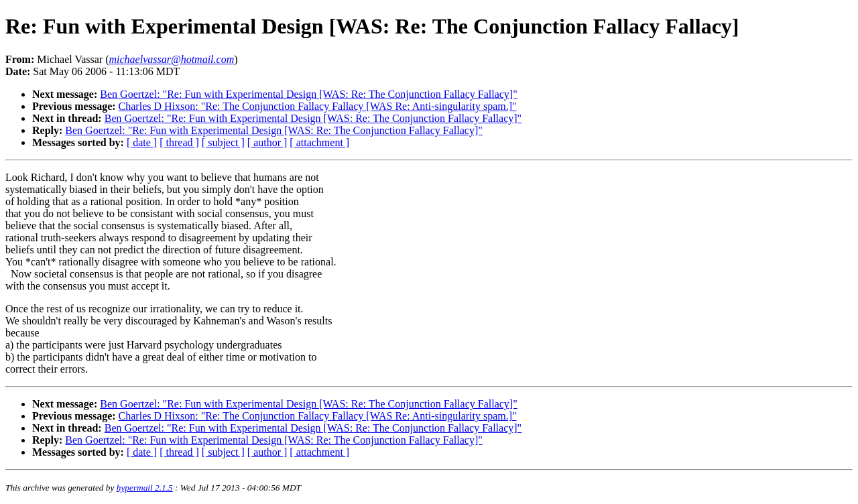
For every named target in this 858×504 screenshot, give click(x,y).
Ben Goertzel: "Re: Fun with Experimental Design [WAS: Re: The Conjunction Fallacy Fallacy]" (308, 94)
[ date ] (142, 142)
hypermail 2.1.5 (145, 488)
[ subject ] (223, 142)
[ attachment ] (319, 142)
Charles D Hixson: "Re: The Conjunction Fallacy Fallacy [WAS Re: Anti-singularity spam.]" (318, 106)
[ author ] (267, 142)
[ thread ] (179, 142)
